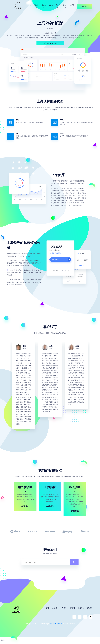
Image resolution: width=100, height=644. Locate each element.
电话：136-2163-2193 (50, 43)
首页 (30, 6)
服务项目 (51, 6)
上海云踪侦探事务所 (56, 625)
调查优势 (36, 6)
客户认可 (58, 6)
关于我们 (44, 6)
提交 (72, 563)
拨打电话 (85, 6)
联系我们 (72, 6)
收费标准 (65, 6)
